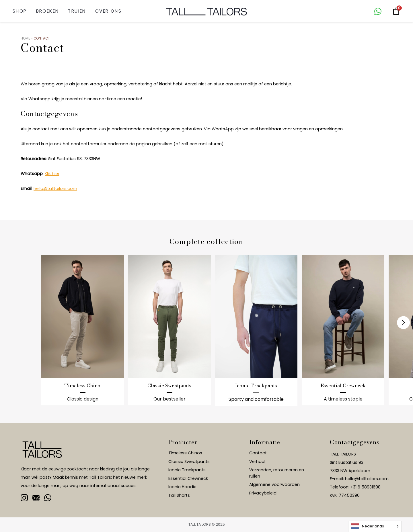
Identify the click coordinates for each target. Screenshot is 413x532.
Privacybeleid (263, 493)
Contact (258, 453)
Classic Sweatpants (189, 462)
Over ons (108, 11)
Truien (77, 11)
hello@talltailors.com (55, 189)
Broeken (48, 11)
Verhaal (257, 462)
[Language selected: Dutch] (375, 526)
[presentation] (403, 322)
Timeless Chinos (185, 453)
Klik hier (52, 174)
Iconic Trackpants (187, 470)
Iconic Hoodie (182, 487)
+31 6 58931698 (366, 487)
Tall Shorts (179, 495)
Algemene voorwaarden (274, 484)
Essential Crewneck (188, 478)
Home (25, 38)
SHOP (20, 11)
